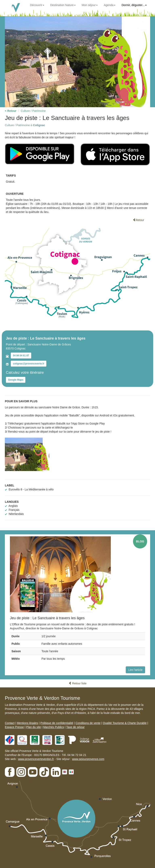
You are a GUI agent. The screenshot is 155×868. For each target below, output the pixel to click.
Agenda (110, 5)
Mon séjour (90, 5)
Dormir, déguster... (134, 5)
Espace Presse (14, 727)
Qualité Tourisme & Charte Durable (125, 723)
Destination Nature (63, 5)
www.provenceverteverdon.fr (36, 759)
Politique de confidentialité (57, 723)
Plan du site (34, 727)
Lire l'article (135, 670)
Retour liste (78, 683)
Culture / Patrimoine (33, 111)
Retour (138, 220)
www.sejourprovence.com (88, 759)
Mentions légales (28, 723)
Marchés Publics (54, 727)
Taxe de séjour (75, 727)
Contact (10, 723)
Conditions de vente (88, 723)
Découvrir (37, 5)
